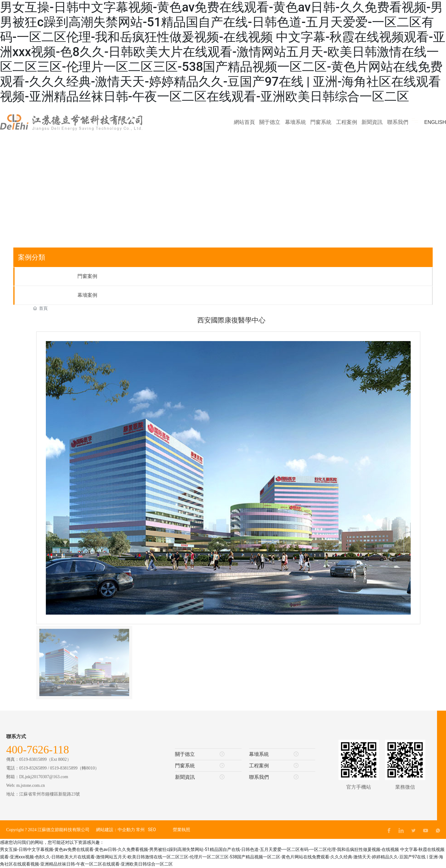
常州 (140, 830)
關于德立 (200, 754)
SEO (152, 830)
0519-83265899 (33, 768)
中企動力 (126, 830)
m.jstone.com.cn (31, 785)
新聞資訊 (200, 777)
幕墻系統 (274, 754)
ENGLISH (435, 122)
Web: (11, 785)
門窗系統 (200, 766)
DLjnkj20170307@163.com (44, 777)
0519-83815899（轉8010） (75, 768)
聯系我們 (274, 777)
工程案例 (274, 766)
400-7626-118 (38, 750)
